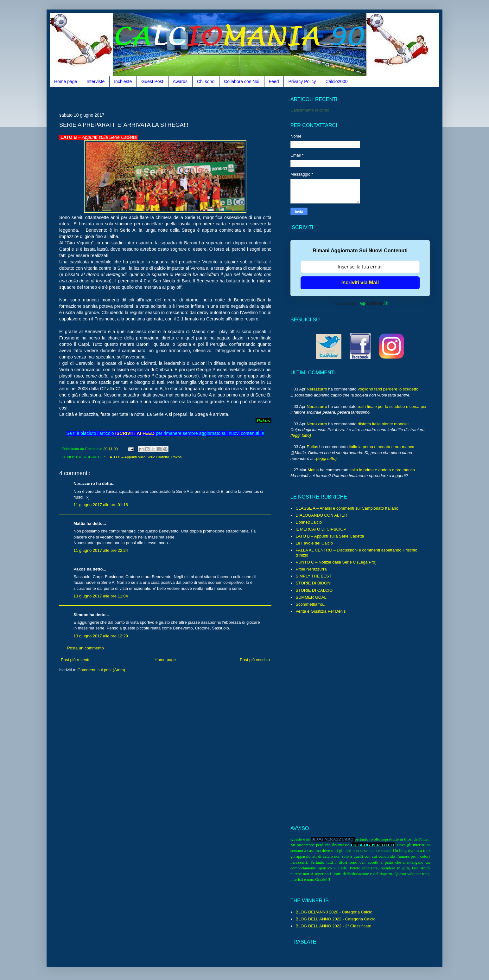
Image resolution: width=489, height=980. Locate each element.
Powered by (360, 303)
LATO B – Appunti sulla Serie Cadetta (138, 457)
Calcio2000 (337, 81)
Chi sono (206, 81)
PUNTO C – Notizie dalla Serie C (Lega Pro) (336, 562)
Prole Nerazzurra (311, 569)
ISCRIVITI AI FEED (135, 433)
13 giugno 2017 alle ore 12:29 (101, 636)
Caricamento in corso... (312, 110)
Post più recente (76, 660)
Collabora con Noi (241, 81)
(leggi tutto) (301, 435)
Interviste (95, 81)
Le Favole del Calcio (314, 543)
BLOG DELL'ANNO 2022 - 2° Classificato (333, 926)
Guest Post (152, 81)
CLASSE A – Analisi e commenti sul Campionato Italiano (347, 508)
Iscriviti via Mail (360, 283)
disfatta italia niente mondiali (383, 424)
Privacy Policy (302, 81)
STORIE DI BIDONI (313, 583)
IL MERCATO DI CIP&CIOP (321, 529)
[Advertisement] (175, 99)
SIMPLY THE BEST (313, 576)
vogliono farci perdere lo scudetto (388, 389)
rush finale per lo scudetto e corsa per (392, 406)
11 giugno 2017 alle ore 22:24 (101, 550)
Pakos (176, 457)
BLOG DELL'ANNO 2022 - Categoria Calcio (335, 919)
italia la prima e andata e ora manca (381, 447)
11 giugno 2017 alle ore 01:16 (101, 505)
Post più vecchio (255, 660)
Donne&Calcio (309, 522)
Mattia (313, 470)
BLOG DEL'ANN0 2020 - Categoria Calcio (334, 912)
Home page (66, 81)
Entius (312, 447)
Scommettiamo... (311, 604)
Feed (274, 81)
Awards (180, 81)
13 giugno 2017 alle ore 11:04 (101, 596)
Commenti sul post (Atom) (101, 670)
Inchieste (123, 81)
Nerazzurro (317, 389)
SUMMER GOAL (311, 597)
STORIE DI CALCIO (314, 590)
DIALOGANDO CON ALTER (321, 515)
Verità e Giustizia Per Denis (321, 611)
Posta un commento (86, 648)
